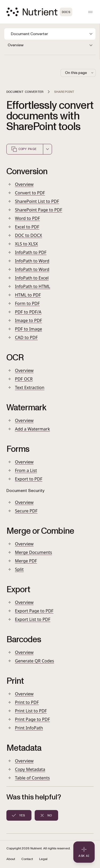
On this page (80, 73)
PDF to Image (29, 329)
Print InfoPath (29, 728)
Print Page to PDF (32, 719)
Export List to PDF (33, 619)
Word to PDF (27, 218)
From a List (26, 470)
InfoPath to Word (32, 261)
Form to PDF (27, 303)
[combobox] (47, 149)
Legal (43, 859)
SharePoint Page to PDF (39, 210)
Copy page (24, 149)
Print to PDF (27, 702)
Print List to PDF (31, 711)
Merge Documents (33, 552)
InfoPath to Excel (32, 278)
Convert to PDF (30, 193)
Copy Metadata (30, 769)
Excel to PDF (27, 227)
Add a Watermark (32, 429)
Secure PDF (26, 511)
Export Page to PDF (34, 611)
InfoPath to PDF (31, 252)
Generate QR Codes (35, 661)
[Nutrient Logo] (39, 12)
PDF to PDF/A (28, 312)
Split (19, 569)
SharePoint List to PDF (37, 201)
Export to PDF (29, 479)
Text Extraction (30, 387)
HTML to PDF (28, 295)
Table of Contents (32, 778)
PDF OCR (24, 379)
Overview (24, 184)
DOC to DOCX (29, 235)
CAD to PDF (26, 337)
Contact (27, 859)
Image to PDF (29, 320)
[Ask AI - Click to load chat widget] (84, 852)
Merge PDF (26, 561)
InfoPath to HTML (33, 286)
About (11, 859)
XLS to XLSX (26, 244)
